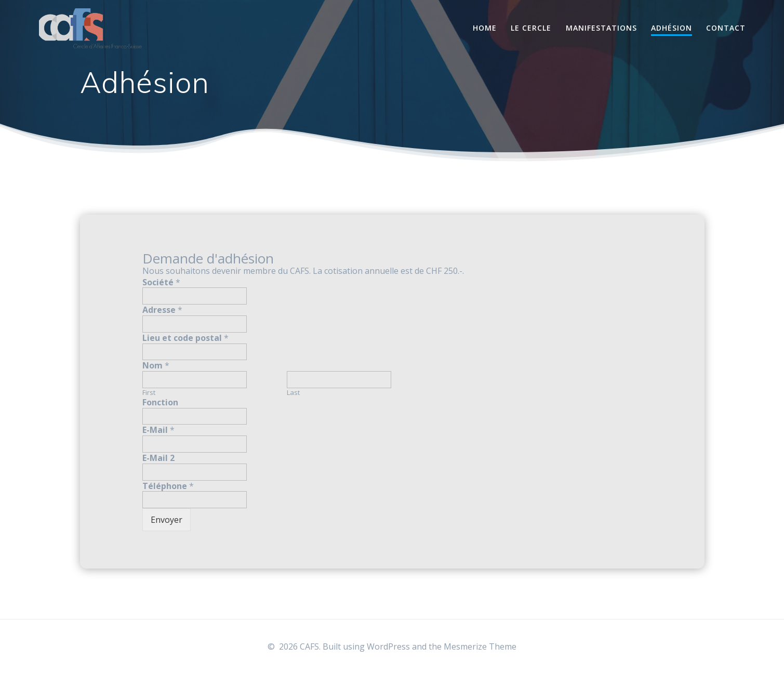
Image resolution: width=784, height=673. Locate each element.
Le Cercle (531, 28)
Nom (156, 366)
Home (485, 28)
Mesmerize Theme (480, 646)
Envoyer (167, 520)
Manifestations (601, 28)
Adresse (162, 310)
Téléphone (168, 486)
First (149, 393)
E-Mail (158, 430)
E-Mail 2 (158, 458)
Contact (726, 28)
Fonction (160, 403)
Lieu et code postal (185, 338)
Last (293, 393)
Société (161, 282)
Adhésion (672, 28)
